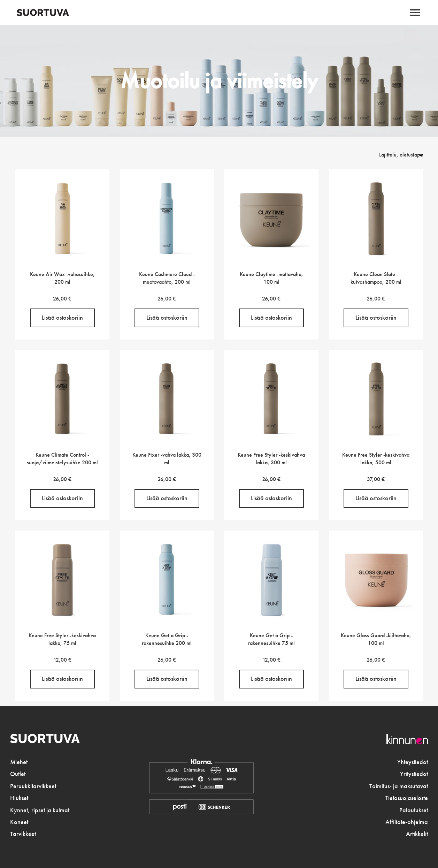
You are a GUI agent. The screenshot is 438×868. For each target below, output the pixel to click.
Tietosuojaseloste (407, 798)
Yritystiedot (414, 774)
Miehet (19, 762)
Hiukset (19, 798)
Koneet (19, 822)
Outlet (18, 774)
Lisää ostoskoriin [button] (62, 318)
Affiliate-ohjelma (407, 822)
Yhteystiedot (413, 762)
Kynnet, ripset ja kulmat (40, 810)
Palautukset (414, 810)
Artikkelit (417, 834)
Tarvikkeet (23, 834)
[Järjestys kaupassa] (393, 155)
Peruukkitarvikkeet (33, 786)
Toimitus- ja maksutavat (399, 786)
